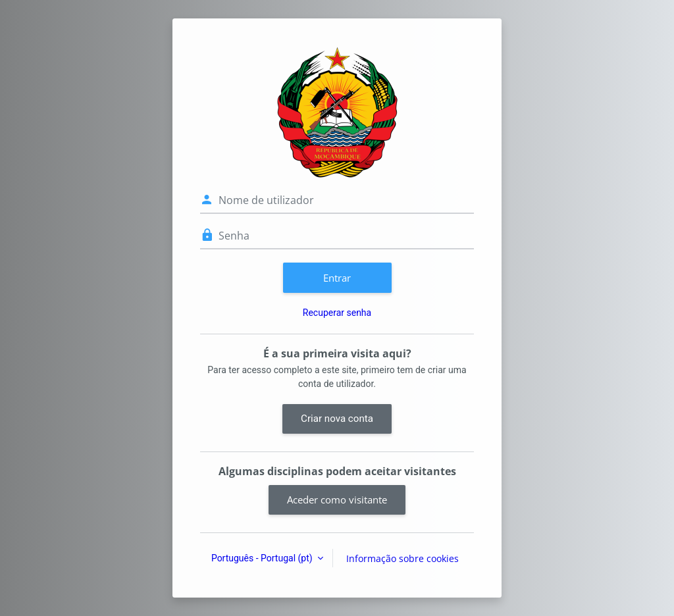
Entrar (337, 278)
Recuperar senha (337, 313)
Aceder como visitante (337, 500)
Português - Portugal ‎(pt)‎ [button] (263, 558)
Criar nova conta (337, 419)
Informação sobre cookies (402, 558)
